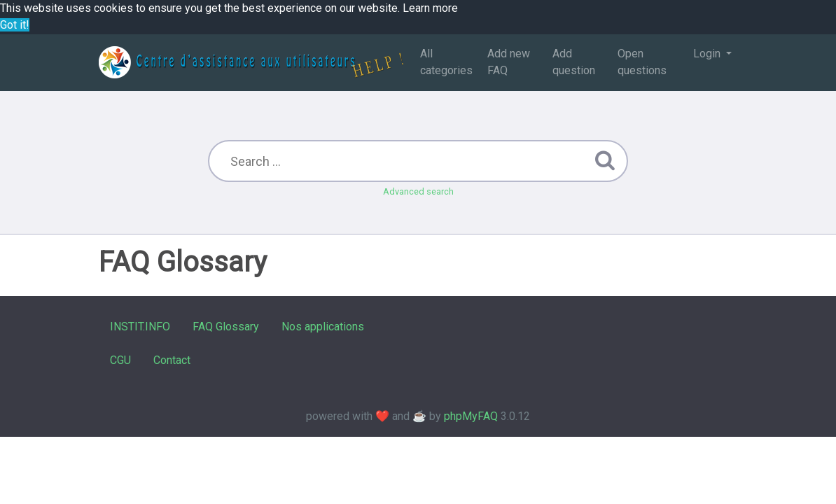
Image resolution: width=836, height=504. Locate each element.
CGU (120, 360)
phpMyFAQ (471, 416)
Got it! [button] (15, 25)
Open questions (642, 62)
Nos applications (323, 327)
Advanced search (418, 191)
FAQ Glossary (226, 327)
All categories (446, 62)
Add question (574, 62)
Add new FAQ (509, 62)
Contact (172, 360)
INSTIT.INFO (140, 327)
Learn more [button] (430, 8)
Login (708, 54)
